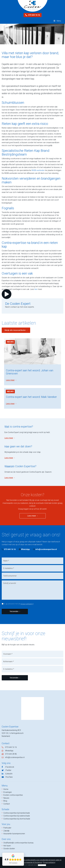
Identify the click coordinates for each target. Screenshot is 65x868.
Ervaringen (8, 792)
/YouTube (9, 777)
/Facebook (10, 767)
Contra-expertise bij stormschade (17, 819)
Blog (5, 801)
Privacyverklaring (49, 862)
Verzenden (14, 611)
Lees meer (10, 380)
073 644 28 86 (11, 754)
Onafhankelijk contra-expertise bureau (18, 843)
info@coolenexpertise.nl (45, 549)
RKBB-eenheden (38, 170)
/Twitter (8, 770)
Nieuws (10, 342)
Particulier (7, 828)
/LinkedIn (9, 774)
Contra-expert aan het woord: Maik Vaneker (31, 397)
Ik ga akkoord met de (19, 604)
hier (36, 289)
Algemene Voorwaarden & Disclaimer (29, 862)
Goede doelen (9, 849)
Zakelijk (6, 831)
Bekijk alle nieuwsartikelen (15, 330)
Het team (7, 846)
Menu (57, 21)
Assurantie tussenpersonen (14, 834)
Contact (7, 804)
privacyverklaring (27, 604)
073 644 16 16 (33, 15)
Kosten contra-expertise (13, 795)
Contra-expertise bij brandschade (17, 813)
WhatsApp (24, 549)
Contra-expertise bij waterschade (17, 816)
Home (6, 789)
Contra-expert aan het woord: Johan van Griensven (30, 372)
